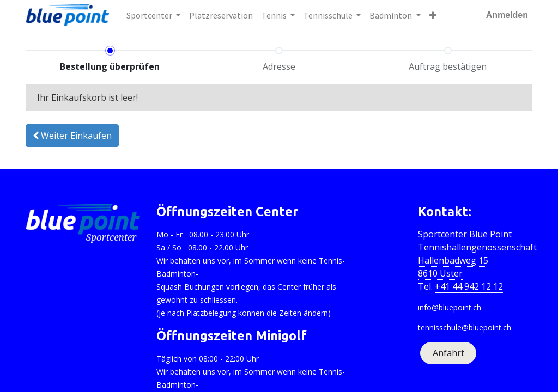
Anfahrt (448, 353)
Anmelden (507, 15)
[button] (433, 15)
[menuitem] (221, 15)
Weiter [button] (72, 136)
